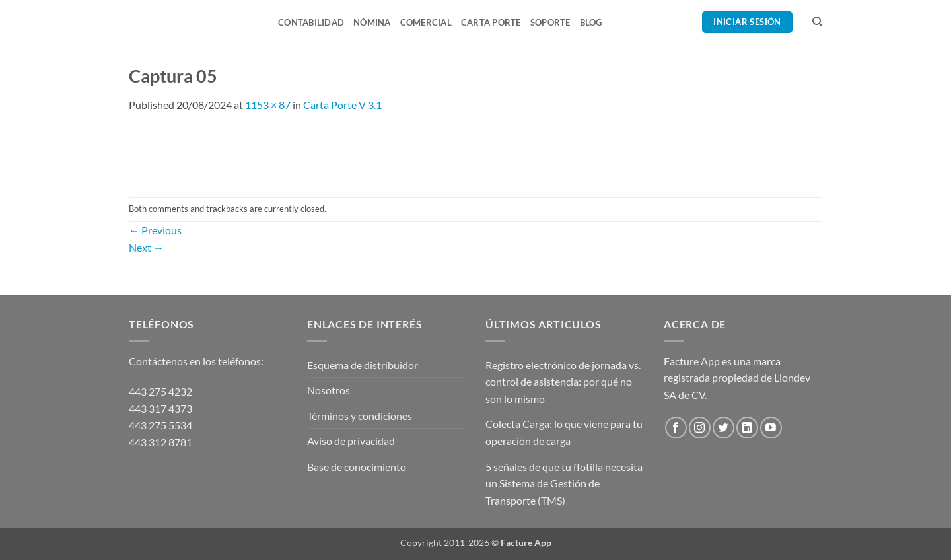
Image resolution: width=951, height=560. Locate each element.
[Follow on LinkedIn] (747, 428)
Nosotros (329, 390)
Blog (591, 22)
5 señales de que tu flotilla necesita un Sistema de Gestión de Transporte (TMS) (564, 483)
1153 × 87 (268, 105)
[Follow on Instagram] (700, 428)
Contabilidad (311, 22)
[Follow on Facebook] (676, 428)
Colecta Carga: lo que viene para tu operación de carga (564, 432)
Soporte (550, 22)
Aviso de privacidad (351, 441)
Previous (155, 230)
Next (146, 247)
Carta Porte (491, 22)
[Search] (817, 22)
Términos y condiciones (360, 416)
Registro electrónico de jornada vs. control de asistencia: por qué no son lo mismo (563, 382)
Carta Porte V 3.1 (342, 105)
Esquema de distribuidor (363, 365)
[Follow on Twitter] (723, 428)
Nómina (372, 22)
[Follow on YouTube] (771, 428)
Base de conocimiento (357, 467)
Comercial (426, 22)
